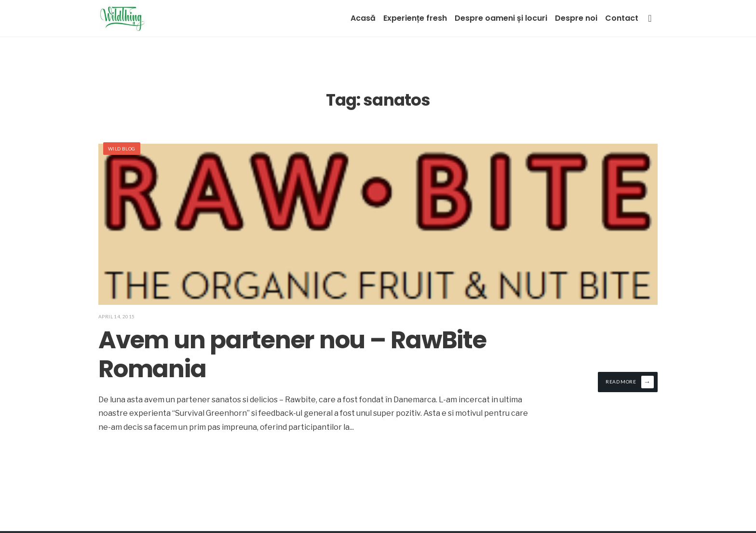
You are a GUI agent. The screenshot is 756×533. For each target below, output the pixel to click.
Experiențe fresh (415, 18)
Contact (622, 18)
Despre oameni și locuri (501, 18)
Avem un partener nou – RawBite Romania (292, 355)
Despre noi (576, 18)
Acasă (363, 18)
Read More (630, 382)
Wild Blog (122, 149)
